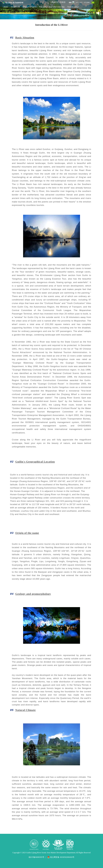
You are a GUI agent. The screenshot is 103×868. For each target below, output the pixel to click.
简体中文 (55, 2)
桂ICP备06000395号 (36, 857)
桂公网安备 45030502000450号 (61, 857)
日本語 (63, 2)
